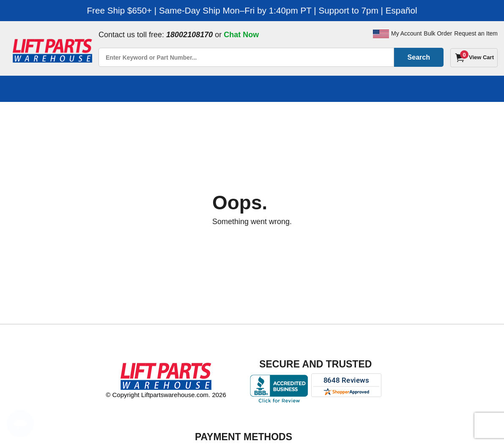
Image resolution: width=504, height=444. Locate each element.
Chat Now (241, 35)
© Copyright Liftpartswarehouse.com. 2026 (166, 395)
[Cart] (474, 58)
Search (419, 57)
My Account (406, 33)
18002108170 (189, 35)
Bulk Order (438, 33)
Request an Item (476, 33)
